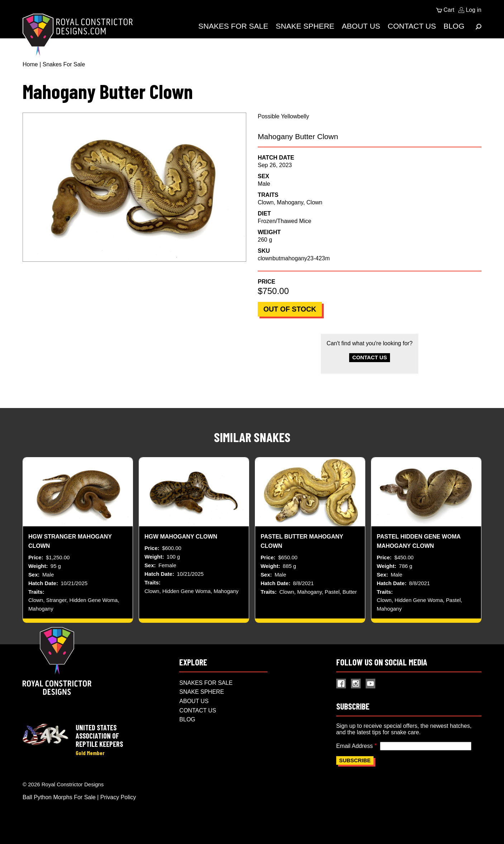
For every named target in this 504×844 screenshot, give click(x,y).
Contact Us (412, 26)
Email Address (355, 753)
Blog (454, 26)
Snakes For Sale (233, 26)
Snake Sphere (305, 26)
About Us (361, 26)
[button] (134, 187)
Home (30, 64)
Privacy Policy (118, 805)
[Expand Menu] (479, 27)
